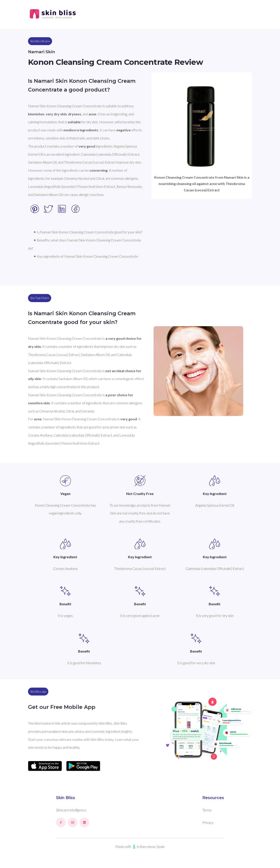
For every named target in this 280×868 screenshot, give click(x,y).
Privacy (208, 822)
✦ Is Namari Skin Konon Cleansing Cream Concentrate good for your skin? (88, 232)
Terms (207, 810)
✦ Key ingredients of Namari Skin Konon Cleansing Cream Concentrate (86, 256)
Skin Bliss (66, 798)
